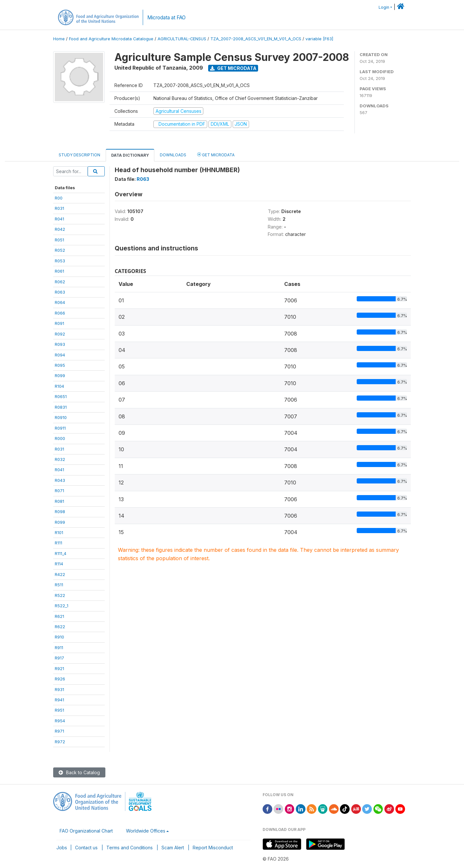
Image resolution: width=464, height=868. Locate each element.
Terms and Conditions (130, 848)
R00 (59, 198)
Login (384, 7)
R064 (60, 302)
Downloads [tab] (173, 155)
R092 (60, 334)
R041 (59, 219)
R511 (59, 585)
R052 (60, 250)
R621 (59, 616)
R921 (59, 668)
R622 (60, 627)
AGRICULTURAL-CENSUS (182, 39)
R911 (59, 648)
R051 (59, 240)
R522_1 (62, 606)
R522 (60, 595)
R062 (60, 282)
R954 (60, 721)
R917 (59, 658)
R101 (59, 532)
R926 (60, 679)
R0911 (60, 428)
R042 (60, 229)
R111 (58, 543)
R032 (60, 459)
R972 (60, 742)
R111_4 (61, 553)
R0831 (61, 407)
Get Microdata (233, 68)
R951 (59, 710)
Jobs (62, 848)
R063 (60, 292)
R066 (60, 313)
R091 (59, 323)
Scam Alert (173, 848)
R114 (59, 564)
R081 (59, 501)
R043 (60, 480)
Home (59, 39)
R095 (60, 365)
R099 (60, 375)
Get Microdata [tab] (216, 155)
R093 (60, 344)
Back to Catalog (79, 772)
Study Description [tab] (79, 155)
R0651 (61, 396)
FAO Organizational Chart (86, 831)
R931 (59, 689)
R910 (59, 637)
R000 (60, 438)
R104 (59, 386)
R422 (60, 574)
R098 (60, 512)
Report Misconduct (213, 848)
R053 (60, 261)
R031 (59, 208)
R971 (59, 731)
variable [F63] (319, 39)
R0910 (61, 417)
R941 (59, 700)
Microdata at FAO (166, 18)
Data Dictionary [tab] (130, 155)
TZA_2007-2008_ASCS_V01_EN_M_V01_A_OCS (256, 39)
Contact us (86, 848)
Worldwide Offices (146, 831)
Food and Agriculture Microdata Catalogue (111, 39)
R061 (59, 271)
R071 (59, 491)
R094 (60, 355)
